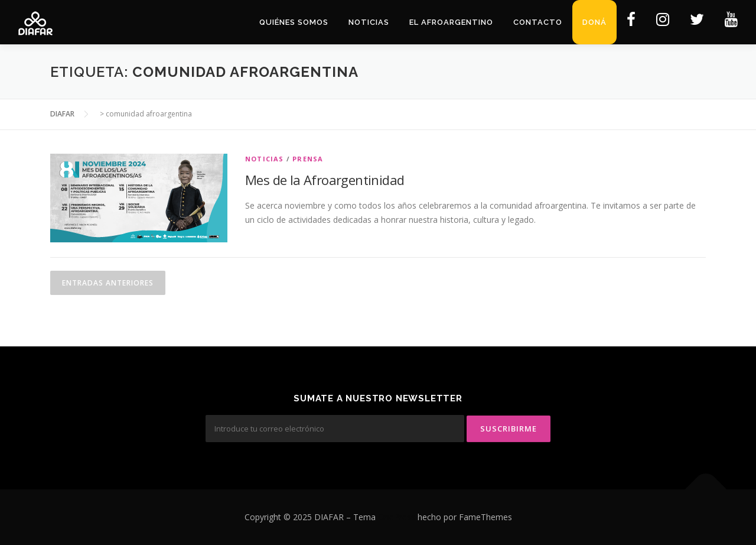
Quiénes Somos (294, 22)
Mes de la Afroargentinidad (325, 180)
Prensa (308, 159)
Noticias (369, 22)
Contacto (538, 22)
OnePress (397, 517)
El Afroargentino (451, 22)
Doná (594, 22)
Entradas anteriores (108, 283)
